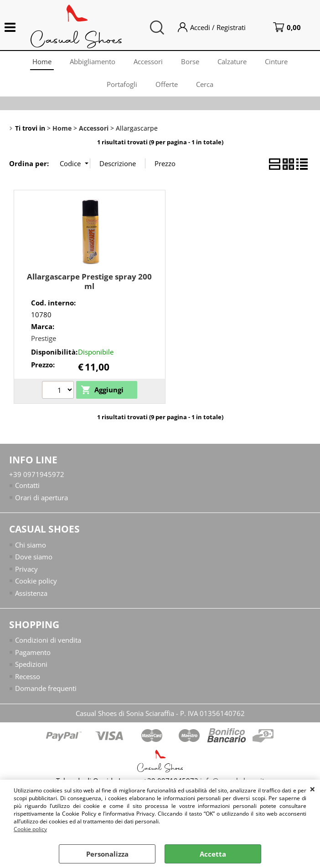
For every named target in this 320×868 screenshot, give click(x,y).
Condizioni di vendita (48, 640)
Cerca (205, 84)
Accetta (213, 854)
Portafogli (122, 84)
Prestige (44, 338)
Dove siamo (34, 557)
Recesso (28, 676)
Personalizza (107, 854)
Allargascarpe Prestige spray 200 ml (89, 281)
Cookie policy (30, 829)
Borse (190, 61)
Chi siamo (31, 545)
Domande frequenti (46, 688)
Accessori (148, 61)
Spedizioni (31, 664)
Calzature (232, 61)
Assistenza (31, 593)
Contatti (27, 485)
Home (42, 61)
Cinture (276, 61)
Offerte (167, 84)
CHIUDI (312, 789)
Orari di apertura (41, 497)
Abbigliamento (93, 61)
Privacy (26, 569)
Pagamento (33, 652)
